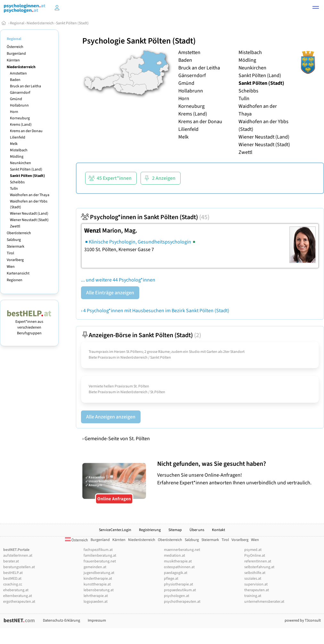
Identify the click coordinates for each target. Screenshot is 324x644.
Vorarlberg (15, 260)
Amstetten (18, 73)
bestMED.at (12, 579)
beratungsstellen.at (19, 567)
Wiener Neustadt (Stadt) (29, 220)
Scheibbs (17, 182)
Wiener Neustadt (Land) (29, 214)
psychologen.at (177, 596)
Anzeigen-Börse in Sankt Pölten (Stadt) (141, 335)
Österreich (15, 47)
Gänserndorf (20, 93)
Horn (14, 112)
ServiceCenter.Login (115, 530)
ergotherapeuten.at (19, 602)
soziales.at (253, 579)
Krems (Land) (21, 125)
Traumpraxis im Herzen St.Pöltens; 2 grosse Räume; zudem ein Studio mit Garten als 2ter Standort (167, 352)
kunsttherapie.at (97, 584)
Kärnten (13, 60)
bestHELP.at (13, 573)
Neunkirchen (20, 163)
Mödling (17, 157)
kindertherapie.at (98, 579)
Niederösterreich (40, 23)
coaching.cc (13, 584)
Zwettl (15, 226)
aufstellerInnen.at (18, 556)
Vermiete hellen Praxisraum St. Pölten (119, 386)
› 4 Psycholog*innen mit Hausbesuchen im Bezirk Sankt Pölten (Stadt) (155, 311)
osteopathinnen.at (179, 567)
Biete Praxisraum (102, 358)
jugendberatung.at (99, 573)
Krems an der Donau (26, 131)
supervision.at (256, 584)
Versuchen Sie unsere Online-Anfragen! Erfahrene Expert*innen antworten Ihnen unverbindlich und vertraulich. (239, 473)
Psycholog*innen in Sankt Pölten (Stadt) (145, 217)
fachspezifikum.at (98, 550)
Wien (11, 267)
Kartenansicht (18, 273)
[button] (316, 8)
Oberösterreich (19, 233)
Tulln (14, 189)
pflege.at (171, 579)
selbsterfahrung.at (259, 567)
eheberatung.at (16, 590)
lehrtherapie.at (96, 596)
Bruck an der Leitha (25, 86)
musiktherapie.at (178, 561)
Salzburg (14, 240)
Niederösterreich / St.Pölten (143, 392)
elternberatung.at (18, 596)
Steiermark (16, 246)
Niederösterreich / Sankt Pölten (146, 358)
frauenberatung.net (100, 561)
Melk (14, 144)
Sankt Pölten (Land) (26, 169)
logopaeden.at (96, 602)
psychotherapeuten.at (182, 602)
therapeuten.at (257, 590)
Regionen (15, 280)
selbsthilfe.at (255, 573)
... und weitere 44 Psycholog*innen (118, 280)
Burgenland (16, 54)
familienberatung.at (100, 556)
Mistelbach (19, 150)
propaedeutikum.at (180, 590)
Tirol (10, 253)
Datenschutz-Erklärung (61, 620)
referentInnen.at (258, 561)
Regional (17, 23)
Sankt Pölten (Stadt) (72, 23)
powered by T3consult (303, 620)
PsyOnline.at (255, 556)
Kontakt (219, 530)
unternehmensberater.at (264, 602)
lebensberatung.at (99, 590)
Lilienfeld (18, 137)
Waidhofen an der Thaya (30, 195)
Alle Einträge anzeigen (110, 293)
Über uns (197, 530)
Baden (15, 80)
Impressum (97, 620)
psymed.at (253, 550)
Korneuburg (20, 118)
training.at (253, 596)
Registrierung (150, 530)
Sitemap (175, 530)
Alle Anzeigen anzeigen (111, 417)
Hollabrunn (19, 105)
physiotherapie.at (178, 584)
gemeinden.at (95, 567)
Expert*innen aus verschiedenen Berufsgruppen (29, 325)
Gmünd (16, 99)
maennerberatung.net (182, 550)
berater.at (11, 561)
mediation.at (174, 556)
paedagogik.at (176, 573)
